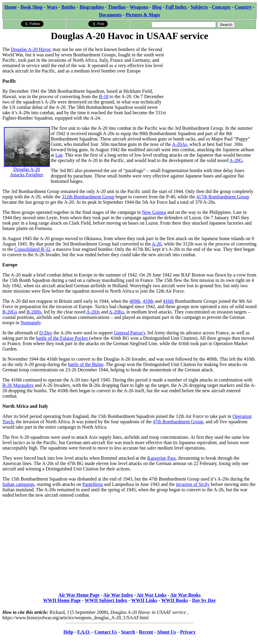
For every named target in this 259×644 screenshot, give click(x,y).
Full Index (177, 7)
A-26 (157, 244)
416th (168, 301)
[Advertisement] (212, 80)
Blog (157, 7)
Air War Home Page (79, 595)
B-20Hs (34, 312)
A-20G (236, 160)
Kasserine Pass (162, 458)
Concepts (221, 7)
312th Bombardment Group (88, 197)
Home (11, 7)
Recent (146, 632)
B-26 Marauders (18, 385)
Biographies (92, 7)
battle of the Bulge (86, 364)
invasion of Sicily (193, 484)
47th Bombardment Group (178, 422)
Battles (68, 7)
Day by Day (204, 600)
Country (243, 7)
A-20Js (93, 312)
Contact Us (106, 632)
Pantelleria (92, 484)
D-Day (46, 333)
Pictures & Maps (143, 15)
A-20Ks (117, 312)
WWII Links (144, 600)
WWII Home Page (62, 600)
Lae (59, 155)
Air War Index (118, 595)
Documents (110, 15)
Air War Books (185, 595)
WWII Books (175, 600)
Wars (52, 7)
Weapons (139, 7)
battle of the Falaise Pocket (63, 338)
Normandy (30, 323)
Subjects (199, 7)
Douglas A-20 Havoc (31, 49)
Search (128, 632)
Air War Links (152, 595)
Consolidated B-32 (32, 249)
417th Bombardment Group (223, 197)
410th (148, 301)
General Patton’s (130, 333)
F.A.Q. (84, 632)
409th (135, 301)
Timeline (117, 7)
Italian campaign (18, 484)
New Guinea (154, 212)
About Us (166, 632)
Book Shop (32, 7)
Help (68, 632)
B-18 (104, 96)
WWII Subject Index (106, 600)
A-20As (179, 144)
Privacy (188, 632)
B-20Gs (10, 312)
